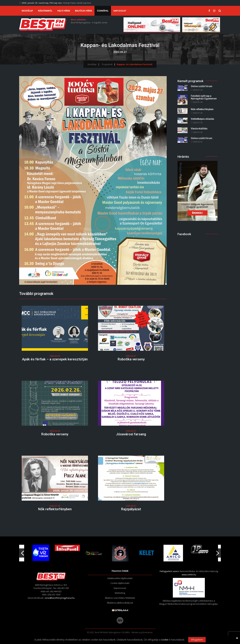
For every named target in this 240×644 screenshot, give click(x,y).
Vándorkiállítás (199, 129)
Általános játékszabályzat (120, 603)
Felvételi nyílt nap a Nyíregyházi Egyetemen (204, 97)
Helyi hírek (64, 11)
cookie (165, 640)
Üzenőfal (103, 11)
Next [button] (218, 552)
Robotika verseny (131, 359)
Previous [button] (22, 552)
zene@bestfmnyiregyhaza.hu (60, 598)
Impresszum (120, 588)
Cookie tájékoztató (120, 583)
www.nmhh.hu (189, 575)
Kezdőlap (27, 11)
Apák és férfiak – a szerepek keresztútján (55, 359)
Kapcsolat (120, 11)
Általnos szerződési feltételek (120, 598)
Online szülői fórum (202, 86)
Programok (107, 64)
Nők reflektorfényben (55, 509)
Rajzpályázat (131, 509)
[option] (94, 553)
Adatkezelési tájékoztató (120, 578)
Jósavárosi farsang (131, 434)
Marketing (120, 593)
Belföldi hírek (83, 11)
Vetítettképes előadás (202, 119)
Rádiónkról (45, 11)
